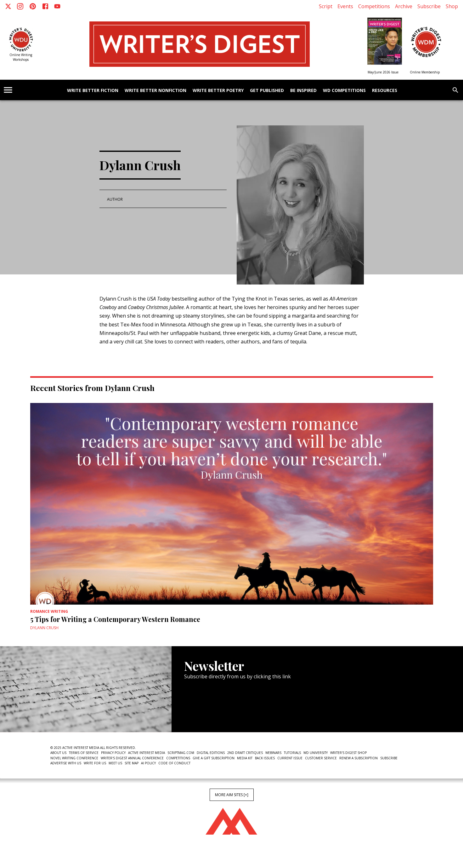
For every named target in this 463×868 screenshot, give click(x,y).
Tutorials (292, 753)
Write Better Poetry (218, 91)
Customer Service (321, 758)
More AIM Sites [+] (232, 795)
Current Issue (290, 758)
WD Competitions (344, 91)
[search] (455, 90)
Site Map (132, 763)
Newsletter (206, 713)
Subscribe (429, 6)
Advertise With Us (66, 763)
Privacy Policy (113, 753)
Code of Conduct (174, 763)
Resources (385, 91)
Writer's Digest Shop (348, 753)
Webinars (273, 753)
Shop (452, 6)
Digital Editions (211, 753)
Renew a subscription (359, 758)
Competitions (374, 6)
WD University (316, 753)
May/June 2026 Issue (383, 72)
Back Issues (265, 758)
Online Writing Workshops (21, 57)
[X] (8, 6)
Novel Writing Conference (74, 758)
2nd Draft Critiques (245, 753)
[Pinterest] (33, 6)
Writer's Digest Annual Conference (132, 758)
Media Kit (245, 758)
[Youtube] (57, 6)
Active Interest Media (147, 753)
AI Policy (148, 763)
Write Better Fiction (93, 91)
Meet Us (115, 763)
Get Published (267, 91)
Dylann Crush (44, 628)
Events (345, 6)
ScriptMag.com (181, 753)
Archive (404, 6)
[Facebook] (45, 6)
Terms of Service (84, 753)
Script (326, 6)
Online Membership (425, 72)
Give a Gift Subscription (214, 758)
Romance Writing (49, 611)
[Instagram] (20, 6)
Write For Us (95, 763)
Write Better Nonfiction (155, 91)
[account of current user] (8, 90)
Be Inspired (303, 91)
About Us (58, 753)
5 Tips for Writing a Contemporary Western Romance (115, 619)
